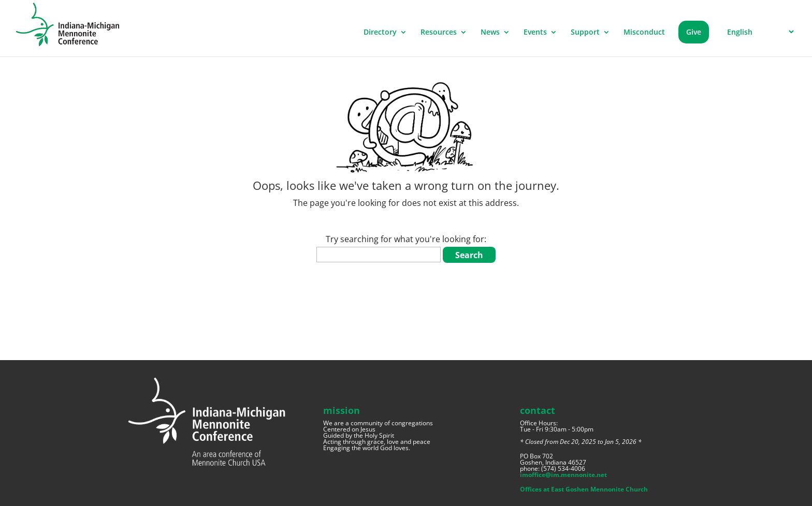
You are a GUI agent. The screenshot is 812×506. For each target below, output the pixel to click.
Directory (380, 33)
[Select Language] (759, 32)
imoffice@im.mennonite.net (563, 475)
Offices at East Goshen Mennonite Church (584, 489)
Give (694, 32)
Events (535, 33)
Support (585, 33)
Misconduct (644, 33)
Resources (439, 33)
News (490, 33)
